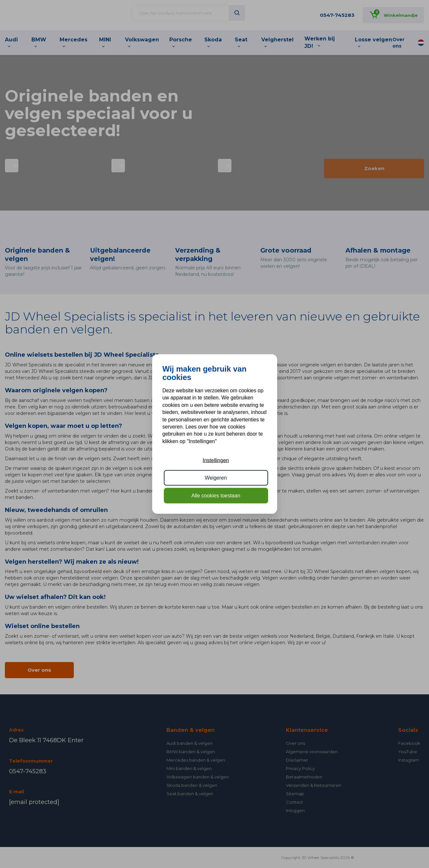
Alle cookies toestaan (216, 495)
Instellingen (216, 460)
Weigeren (216, 478)
